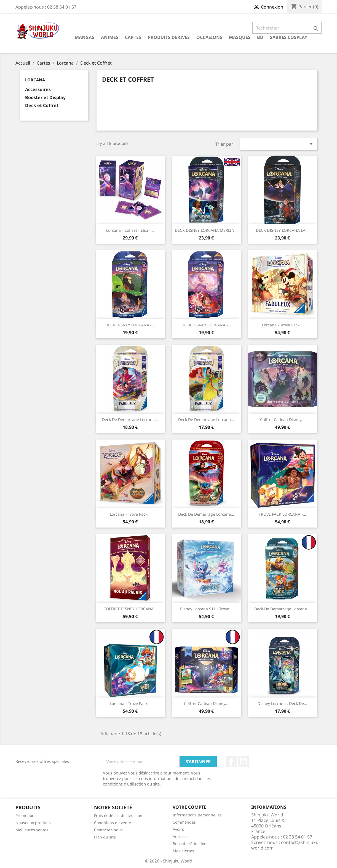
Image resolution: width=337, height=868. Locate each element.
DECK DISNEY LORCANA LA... (282, 230)
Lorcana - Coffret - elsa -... (130, 230)
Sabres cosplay (289, 37)
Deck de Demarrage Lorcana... (130, 420)
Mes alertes (183, 851)
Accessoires (38, 90)
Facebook (231, 762)
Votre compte (189, 807)
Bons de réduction (190, 844)
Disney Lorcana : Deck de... (282, 703)
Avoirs (178, 829)
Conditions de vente (113, 823)
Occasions (209, 37)
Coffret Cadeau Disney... (282, 420)
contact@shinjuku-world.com (286, 845)
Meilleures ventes (32, 830)
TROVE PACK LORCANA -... (282, 514)
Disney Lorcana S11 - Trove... (206, 609)
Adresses (181, 836)
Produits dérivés (169, 37)
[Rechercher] (287, 28)
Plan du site (105, 837)
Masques (240, 37)
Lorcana (35, 80)
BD (260, 37)
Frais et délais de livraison (118, 815)
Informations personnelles (197, 815)
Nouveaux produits (33, 823)
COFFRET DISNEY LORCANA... (130, 609)
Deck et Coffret (42, 106)
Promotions (26, 815)
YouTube (243, 762)
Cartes (133, 37)
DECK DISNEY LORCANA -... (130, 325)
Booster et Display (45, 98)
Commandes (184, 822)
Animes (110, 37)
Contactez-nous (108, 830)
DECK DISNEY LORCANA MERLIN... (206, 230)
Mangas (85, 37)
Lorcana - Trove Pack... (282, 325)
